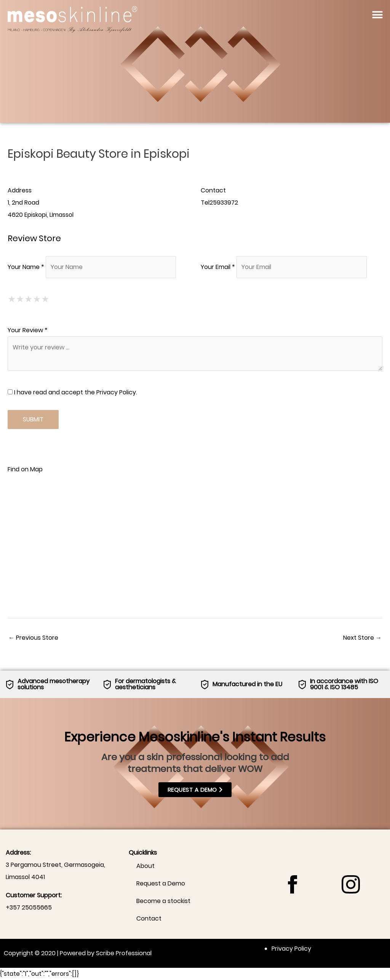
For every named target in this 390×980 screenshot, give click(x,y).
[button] (378, 15)
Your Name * (26, 267)
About (145, 866)
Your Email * (218, 267)
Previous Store (33, 638)
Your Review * (28, 330)
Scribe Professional (124, 953)
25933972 (224, 203)
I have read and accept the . (72, 392)
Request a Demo (161, 883)
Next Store (362, 638)
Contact (149, 918)
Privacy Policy (116, 392)
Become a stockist (163, 901)
